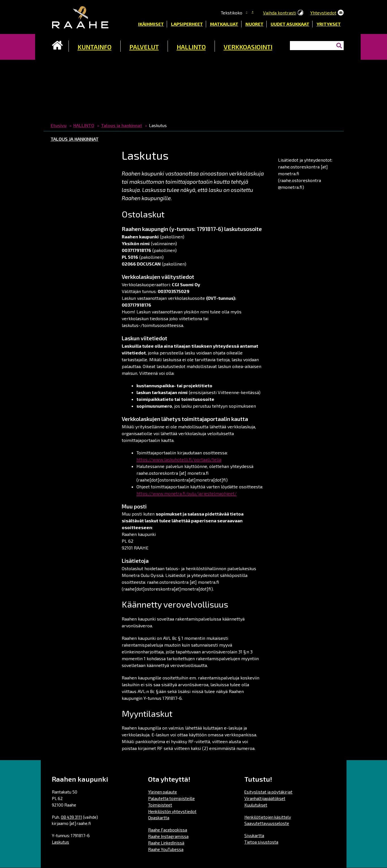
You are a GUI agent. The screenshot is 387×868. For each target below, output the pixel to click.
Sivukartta (254, 835)
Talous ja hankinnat (122, 125)
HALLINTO (191, 47)
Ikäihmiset (151, 24)
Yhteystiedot (323, 13)
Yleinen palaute (163, 792)
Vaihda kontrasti (280, 13)
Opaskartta (159, 818)
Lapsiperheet (187, 24)
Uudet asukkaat (290, 24)
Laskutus (60, 842)
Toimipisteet (160, 805)
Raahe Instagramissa (168, 836)
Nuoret (255, 24)
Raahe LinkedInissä (166, 843)
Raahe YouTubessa (166, 849)
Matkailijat (224, 24)
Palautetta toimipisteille (171, 798)
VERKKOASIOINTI (248, 47)
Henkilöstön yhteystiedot (172, 811)
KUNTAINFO (95, 47)
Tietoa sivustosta (261, 842)
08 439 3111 (71, 817)
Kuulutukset (256, 805)
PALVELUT (144, 47)
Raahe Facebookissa (168, 830)
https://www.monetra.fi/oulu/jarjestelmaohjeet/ (187, 493)
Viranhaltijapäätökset (265, 798)
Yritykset (329, 24)
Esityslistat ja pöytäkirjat (268, 792)
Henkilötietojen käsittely (268, 817)
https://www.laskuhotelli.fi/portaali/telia (179, 459)
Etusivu (57, 45)
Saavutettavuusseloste (267, 823)
